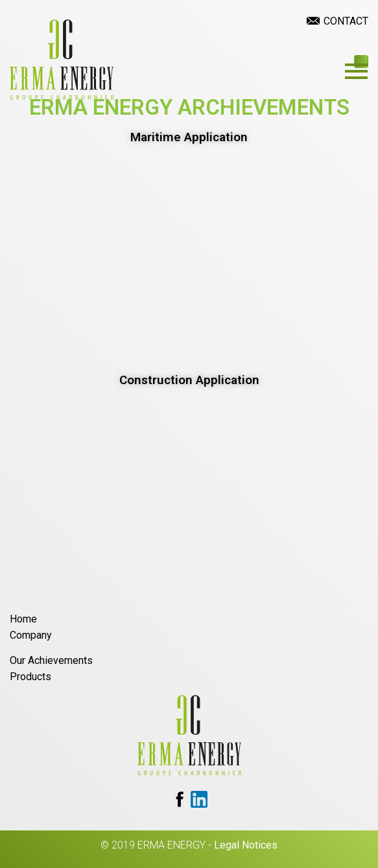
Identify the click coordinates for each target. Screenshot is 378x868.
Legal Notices (246, 845)
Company (31, 635)
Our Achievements (51, 660)
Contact (346, 21)
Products (30, 677)
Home (23, 619)
